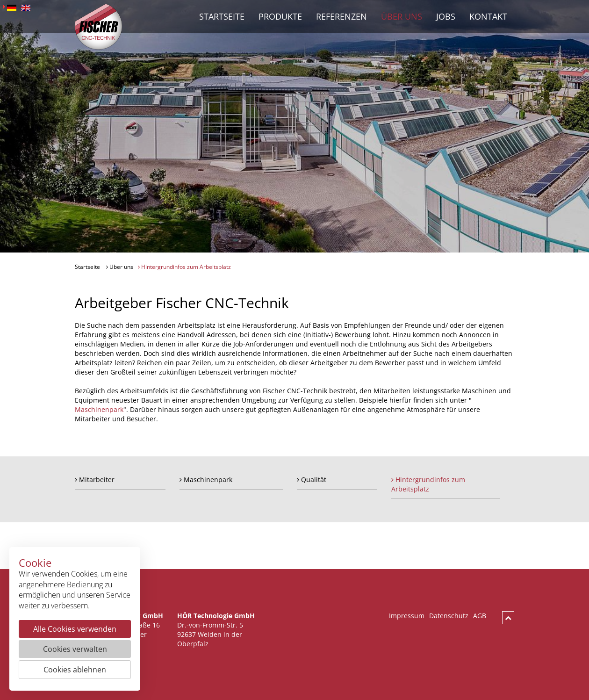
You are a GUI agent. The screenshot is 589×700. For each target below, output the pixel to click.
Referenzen (341, 16)
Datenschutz (449, 616)
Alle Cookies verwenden (75, 629)
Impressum (407, 616)
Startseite (222, 16)
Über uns (402, 16)
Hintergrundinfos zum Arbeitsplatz (184, 267)
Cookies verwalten (75, 649)
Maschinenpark (99, 409)
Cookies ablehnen (75, 670)
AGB (480, 616)
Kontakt (488, 16)
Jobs (446, 16)
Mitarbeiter (95, 480)
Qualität (312, 480)
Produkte (280, 16)
